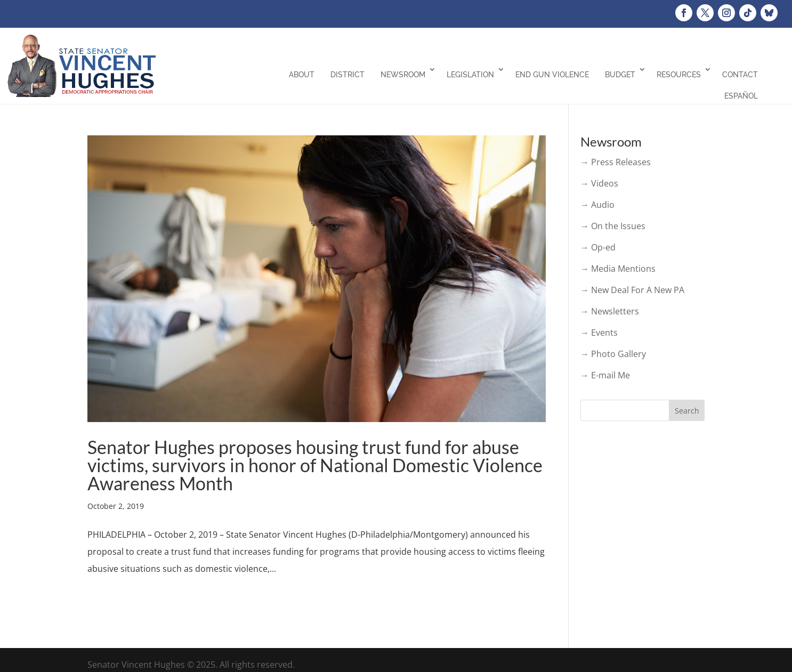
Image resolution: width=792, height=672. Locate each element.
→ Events (599, 333)
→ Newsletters (610, 311)
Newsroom (403, 75)
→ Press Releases (616, 162)
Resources (679, 75)
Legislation (470, 75)
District (347, 75)
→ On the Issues (613, 226)
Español (741, 96)
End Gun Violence (552, 75)
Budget (620, 75)
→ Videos (599, 183)
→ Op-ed (598, 247)
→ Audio (597, 205)
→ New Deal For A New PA (632, 290)
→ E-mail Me (605, 375)
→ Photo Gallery (613, 354)
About (302, 75)
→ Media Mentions (618, 269)
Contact (740, 75)
